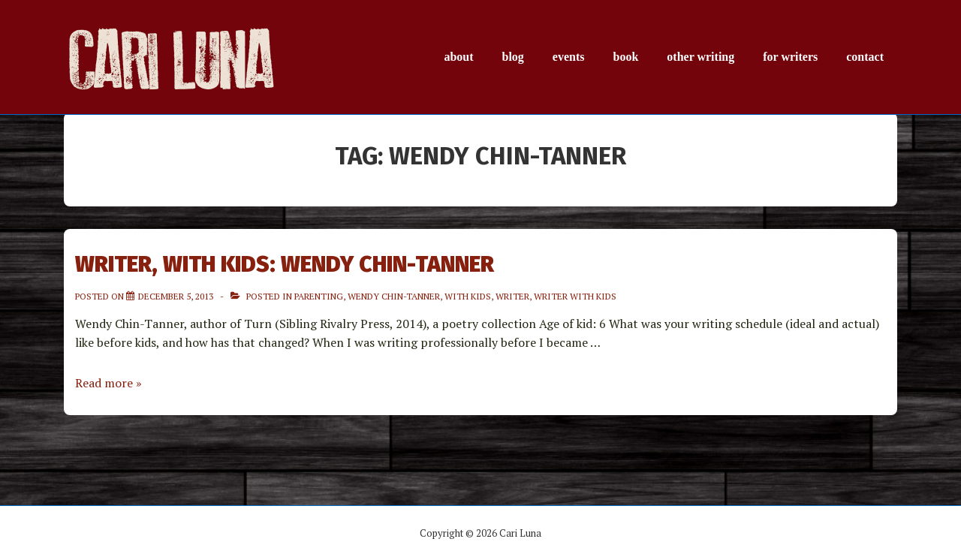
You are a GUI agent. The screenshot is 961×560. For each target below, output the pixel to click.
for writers (790, 57)
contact (865, 57)
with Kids (468, 296)
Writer (512, 296)
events (569, 57)
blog (513, 57)
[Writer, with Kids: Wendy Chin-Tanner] (176, 296)
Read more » (108, 383)
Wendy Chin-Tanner (394, 296)
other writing (700, 57)
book (626, 57)
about (458, 57)
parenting (319, 296)
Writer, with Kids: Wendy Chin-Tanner (285, 264)
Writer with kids (575, 296)
